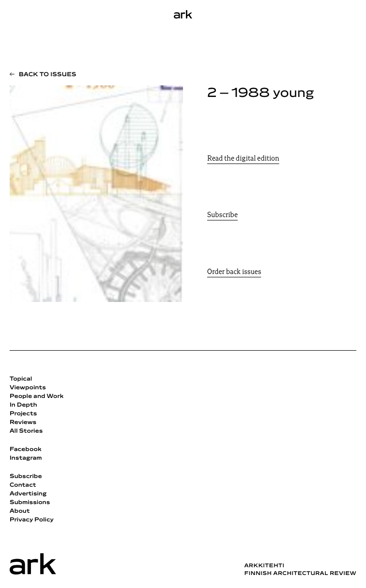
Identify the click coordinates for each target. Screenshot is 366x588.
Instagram (26, 458)
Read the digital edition (243, 159)
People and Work (37, 397)
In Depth (23, 405)
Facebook (26, 450)
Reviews (23, 423)
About (20, 511)
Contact (23, 485)
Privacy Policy (32, 520)
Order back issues (234, 272)
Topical (21, 379)
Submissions (30, 503)
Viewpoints (28, 388)
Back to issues (48, 75)
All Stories (26, 431)
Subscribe (222, 215)
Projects (23, 414)
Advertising (28, 494)
